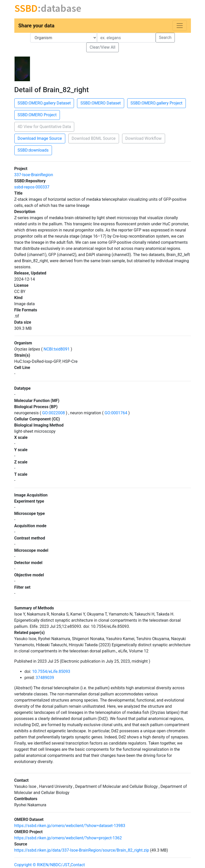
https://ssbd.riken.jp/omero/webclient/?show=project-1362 (68, 838)
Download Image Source (40, 138)
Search (165, 38)
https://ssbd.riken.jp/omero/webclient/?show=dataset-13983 (70, 826)
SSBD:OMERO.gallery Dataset (44, 103)
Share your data (36, 26)
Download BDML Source (94, 138)
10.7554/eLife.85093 (51, 671)
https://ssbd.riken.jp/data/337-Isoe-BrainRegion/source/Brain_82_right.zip (82, 850)
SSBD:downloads (33, 150)
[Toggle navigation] (180, 26)
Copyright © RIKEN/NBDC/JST (42, 865)
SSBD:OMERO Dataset (100, 103)
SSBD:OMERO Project (37, 115)
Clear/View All (102, 47)
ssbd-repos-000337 (32, 187)
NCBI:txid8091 (57, 349)
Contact (78, 865)
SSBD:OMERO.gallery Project (157, 103)
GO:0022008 (54, 413)
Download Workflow (144, 138)
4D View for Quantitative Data (44, 127)
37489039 (45, 678)
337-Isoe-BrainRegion (34, 175)
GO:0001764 (116, 413)
